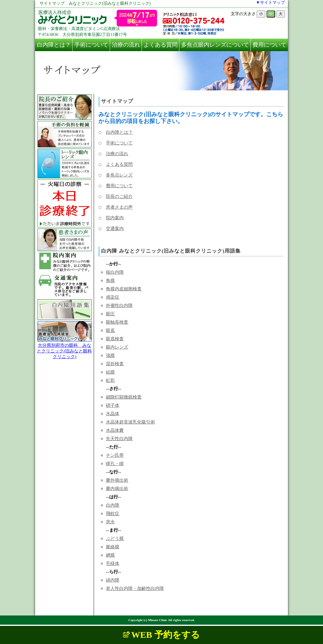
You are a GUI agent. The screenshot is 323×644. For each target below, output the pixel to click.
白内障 (113, 505)
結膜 (110, 372)
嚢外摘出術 (117, 480)
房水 (110, 522)
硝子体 (113, 405)
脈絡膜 (113, 547)
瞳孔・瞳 (115, 463)
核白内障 (115, 272)
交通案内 (115, 228)
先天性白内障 (119, 438)
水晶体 (113, 414)
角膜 (110, 280)
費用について (269, 45)
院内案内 (115, 218)
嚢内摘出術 (117, 488)
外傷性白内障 (119, 305)
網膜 (110, 555)
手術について (91, 45)
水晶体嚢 (115, 430)
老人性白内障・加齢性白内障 (135, 588)
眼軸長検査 (117, 322)
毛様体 (113, 563)
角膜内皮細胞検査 (124, 289)
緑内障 (113, 580)
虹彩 (110, 380)
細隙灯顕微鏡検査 (124, 397)
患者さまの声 (119, 207)
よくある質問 (161, 45)
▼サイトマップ (270, 3)
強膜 (110, 355)
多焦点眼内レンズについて (215, 45)
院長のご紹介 (119, 196)
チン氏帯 (115, 455)
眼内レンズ (117, 347)
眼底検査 (115, 339)
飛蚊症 (113, 513)
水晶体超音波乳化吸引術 (130, 422)
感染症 (113, 297)
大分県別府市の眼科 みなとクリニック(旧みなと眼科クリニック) (64, 351)
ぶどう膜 (115, 538)
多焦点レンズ (119, 175)
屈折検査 (115, 364)
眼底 (110, 330)
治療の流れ (126, 45)
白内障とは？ (54, 45)
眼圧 (110, 314)
